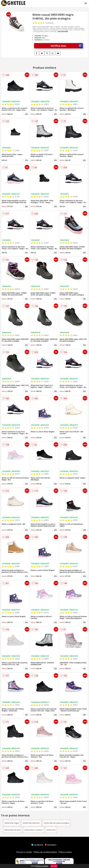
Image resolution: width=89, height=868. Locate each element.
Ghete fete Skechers (31, 823)
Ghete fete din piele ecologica (56, 823)
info (26, 114)
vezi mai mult (63, 31)
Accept (54, 866)
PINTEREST (51, 845)
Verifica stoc (67, 46)
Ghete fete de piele (13, 830)
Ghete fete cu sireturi (34, 830)
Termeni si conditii (24, 852)
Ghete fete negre (12, 823)
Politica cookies (65, 852)
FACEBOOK (37, 845)
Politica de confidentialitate (45, 852)
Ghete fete (51, 830)
